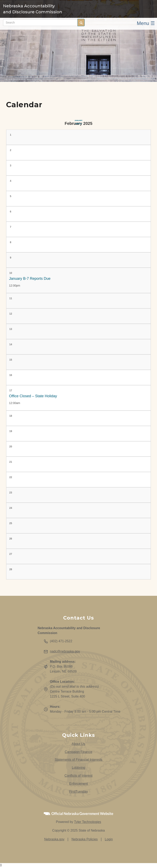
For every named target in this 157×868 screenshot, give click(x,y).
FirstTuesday (78, 792)
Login (109, 839)
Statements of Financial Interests (79, 760)
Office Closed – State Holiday (33, 396)
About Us (78, 744)
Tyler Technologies (87, 822)
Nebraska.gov (54, 839)
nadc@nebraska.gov (65, 651)
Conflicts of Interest (79, 776)
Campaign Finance (78, 752)
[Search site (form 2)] (40, 23)
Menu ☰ (146, 23)
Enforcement (79, 784)
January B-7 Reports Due (30, 279)
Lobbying (79, 768)
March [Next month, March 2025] (78, 124)
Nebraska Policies (85, 839)
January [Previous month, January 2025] (79, 120)
